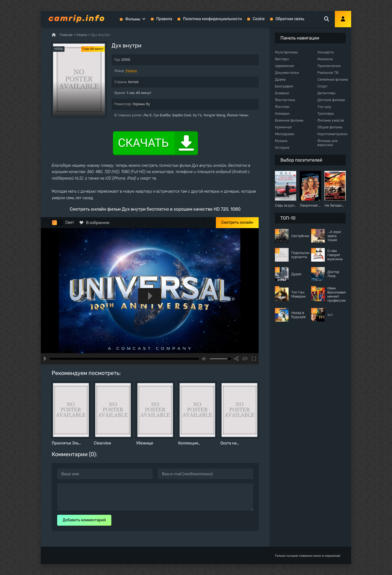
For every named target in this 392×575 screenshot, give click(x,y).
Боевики (282, 93)
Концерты (326, 52)
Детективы (326, 93)
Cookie (259, 19)
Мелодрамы (285, 134)
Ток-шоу (324, 107)
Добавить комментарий (84, 520)
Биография (284, 86)
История (282, 148)
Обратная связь (290, 19)
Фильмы (133, 19)
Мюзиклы (325, 59)
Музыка (281, 141)
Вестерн (282, 59)
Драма (280, 79)
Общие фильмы (330, 127)
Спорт (322, 86)
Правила (164, 19)
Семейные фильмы (333, 79)
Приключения (329, 66)
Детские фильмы (331, 100)
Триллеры (326, 114)
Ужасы (131, 71)
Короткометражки (332, 134)
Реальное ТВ (328, 73)
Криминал (283, 127)
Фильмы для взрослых (327, 143)
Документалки (287, 73)
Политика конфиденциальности (212, 19)
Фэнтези (282, 107)
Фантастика (285, 100)
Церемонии (284, 66)
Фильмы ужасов (331, 120)
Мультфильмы (286, 52)
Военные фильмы (289, 120)
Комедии (282, 114)
